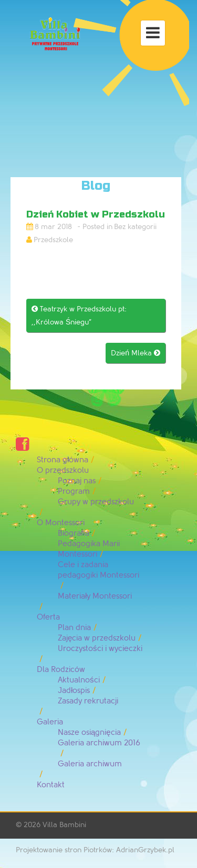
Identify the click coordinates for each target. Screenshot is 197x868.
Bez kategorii (135, 227)
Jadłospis (74, 691)
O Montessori (61, 523)
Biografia (74, 533)
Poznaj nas (77, 481)
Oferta (48, 617)
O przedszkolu (63, 470)
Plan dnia (74, 628)
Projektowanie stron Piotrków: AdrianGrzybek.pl (95, 850)
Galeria (50, 722)
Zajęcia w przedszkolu (97, 638)
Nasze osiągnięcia (89, 733)
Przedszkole (53, 240)
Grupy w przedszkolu (96, 502)
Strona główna (63, 460)
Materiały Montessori (95, 596)
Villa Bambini (64, 825)
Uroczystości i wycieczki (100, 649)
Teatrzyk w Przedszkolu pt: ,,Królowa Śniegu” (79, 316)
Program (74, 491)
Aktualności (79, 680)
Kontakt (51, 785)
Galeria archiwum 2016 (99, 743)
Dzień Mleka (136, 353)
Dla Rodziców (61, 670)
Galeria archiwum (90, 764)
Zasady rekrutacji (88, 701)
